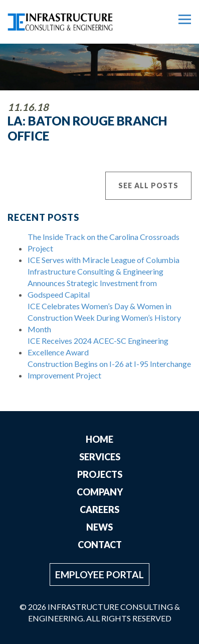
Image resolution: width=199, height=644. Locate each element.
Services (100, 457)
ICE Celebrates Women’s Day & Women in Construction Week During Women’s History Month (104, 317)
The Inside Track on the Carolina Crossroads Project (104, 242)
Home (100, 439)
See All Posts (148, 185)
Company (100, 492)
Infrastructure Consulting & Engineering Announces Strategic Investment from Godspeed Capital (95, 283)
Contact (100, 545)
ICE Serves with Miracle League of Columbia (104, 260)
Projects (100, 474)
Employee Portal (100, 574)
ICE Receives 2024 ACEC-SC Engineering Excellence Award (98, 346)
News (100, 527)
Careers (100, 509)
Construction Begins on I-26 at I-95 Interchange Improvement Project (109, 369)
